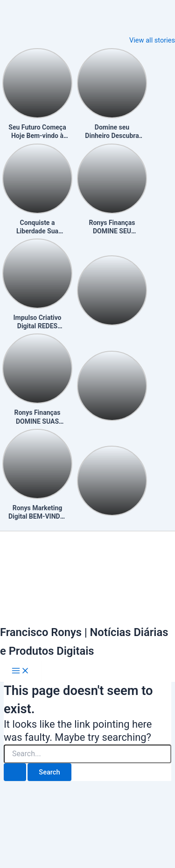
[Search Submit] (15, 772)
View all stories (152, 40)
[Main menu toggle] (21, 671)
